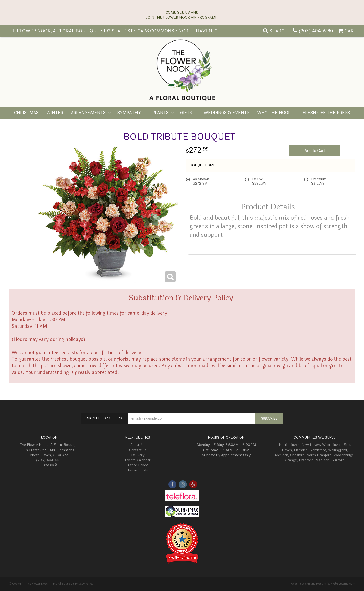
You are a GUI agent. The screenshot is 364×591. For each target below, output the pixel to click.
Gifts (186, 113)
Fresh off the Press (326, 113)
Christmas (26, 113)
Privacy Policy (84, 584)
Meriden (281, 455)
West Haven (332, 445)
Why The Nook (274, 113)
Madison (322, 460)
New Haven (311, 445)
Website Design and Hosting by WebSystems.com (323, 584)
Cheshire (297, 455)
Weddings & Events (227, 113)
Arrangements (88, 113)
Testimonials (138, 470)
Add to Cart (315, 150)
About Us (138, 445)
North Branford (319, 455)
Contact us (138, 450)
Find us (49, 465)
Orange (291, 460)
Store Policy (138, 465)
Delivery (138, 455)
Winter (55, 113)
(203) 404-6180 (316, 31)
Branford (306, 460)
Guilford (338, 460)
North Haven (289, 445)
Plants (161, 113)
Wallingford (337, 450)
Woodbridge (344, 455)
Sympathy (129, 113)
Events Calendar (138, 460)
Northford (318, 450)
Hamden (301, 450)
